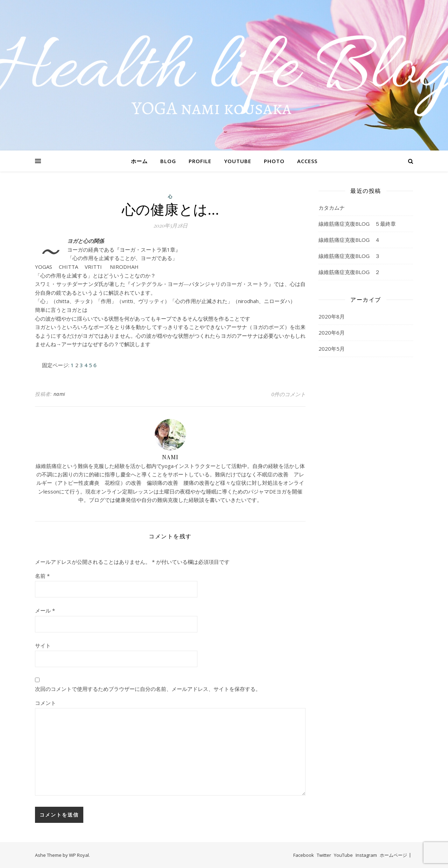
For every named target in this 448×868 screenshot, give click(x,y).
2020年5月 (332, 349)
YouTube (343, 855)
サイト (43, 645)
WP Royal (79, 855)
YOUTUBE (238, 161)
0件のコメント (288, 394)
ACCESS (307, 161)
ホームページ (393, 855)
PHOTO (274, 161)
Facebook (304, 855)
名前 (42, 576)
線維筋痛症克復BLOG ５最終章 (357, 224)
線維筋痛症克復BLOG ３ (349, 256)
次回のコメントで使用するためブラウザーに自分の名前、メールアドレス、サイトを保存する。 (148, 689)
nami (59, 394)
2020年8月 (332, 316)
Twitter (324, 855)
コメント (45, 703)
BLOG (168, 161)
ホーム (139, 161)
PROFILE (200, 161)
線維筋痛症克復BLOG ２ (349, 272)
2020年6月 (332, 332)
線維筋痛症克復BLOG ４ (349, 240)
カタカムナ (332, 208)
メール (45, 610)
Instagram (366, 855)
